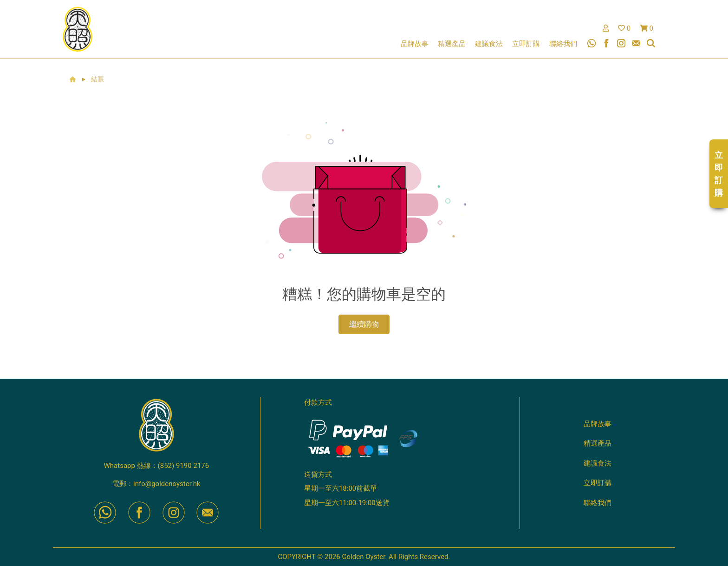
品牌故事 (415, 44)
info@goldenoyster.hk (167, 484)
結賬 (97, 79)
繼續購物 (364, 324)
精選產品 (452, 44)
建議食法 (489, 44)
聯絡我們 (563, 44)
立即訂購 (526, 44)
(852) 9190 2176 (184, 466)
